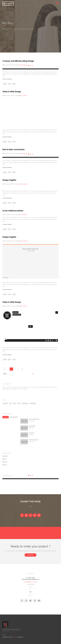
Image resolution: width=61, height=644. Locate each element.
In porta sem (31, 433)
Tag (10, 403)
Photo (14, 84)
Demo (15, 403)
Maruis (21, 65)
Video (9, 84)
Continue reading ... (7, 79)
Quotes (4, 465)
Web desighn (33, 403)
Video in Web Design (12, 92)
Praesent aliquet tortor (34, 440)
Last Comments (14, 417)
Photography (25, 403)
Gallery (4, 462)
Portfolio (5, 403)
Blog (19, 403)
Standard (4, 456)
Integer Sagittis (9, 180)
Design (5, 84)
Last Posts (6, 417)
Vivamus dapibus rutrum (34, 419)
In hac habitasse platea (13, 211)
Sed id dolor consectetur (14, 149)
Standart (25, 96)
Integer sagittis (32, 426)
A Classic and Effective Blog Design (18, 61)
